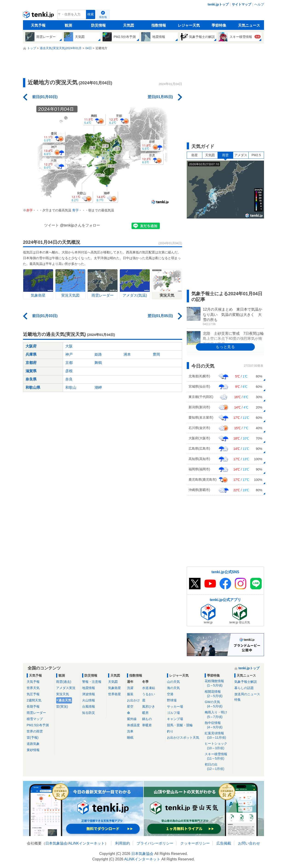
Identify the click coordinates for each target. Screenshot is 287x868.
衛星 (195, 155)
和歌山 (71, 387)
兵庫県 (31, 354)
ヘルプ (259, 4)
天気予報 (38, 25)
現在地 (103, 17)
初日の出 (218, 767)
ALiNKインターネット (87, 843)
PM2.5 (256, 155)
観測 (68, 25)
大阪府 (31, 346)
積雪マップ (35, 719)
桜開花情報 (218, 694)
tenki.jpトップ (218, 4)
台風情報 (89, 706)
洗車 (130, 731)
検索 (91, 14)
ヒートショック (218, 746)
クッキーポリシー (195, 843)
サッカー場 (175, 706)
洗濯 (130, 688)
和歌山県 (33, 387)
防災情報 (98, 25)
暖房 (145, 713)
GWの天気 (218, 704)
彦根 (69, 371)
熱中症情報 (218, 725)
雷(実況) (62, 706)
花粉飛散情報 (218, 683)
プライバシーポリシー (155, 843)
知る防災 (89, 713)
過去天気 (65, 700)
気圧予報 (33, 694)
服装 (130, 694)
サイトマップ (241, 4)
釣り (170, 731)
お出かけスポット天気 (183, 738)
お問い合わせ (249, 843)
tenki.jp (39, 16)
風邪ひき (149, 706)
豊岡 (156, 354)
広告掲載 (224, 843)
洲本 (127, 354)
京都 (69, 363)
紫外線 (132, 719)
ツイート (52, 225)
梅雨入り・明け (218, 715)
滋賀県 (31, 371)
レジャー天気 (189, 25)
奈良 (69, 379)
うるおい (149, 694)
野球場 (172, 700)
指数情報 (159, 25)
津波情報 (89, 694)
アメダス (241, 155)
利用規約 (123, 843)
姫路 (98, 354)
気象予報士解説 (246, 682)
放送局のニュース (247, 694)
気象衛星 (115, 688)
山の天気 (173, 682)
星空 (130, 706)
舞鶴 (98, 363)
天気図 (129, 25)
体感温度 (133, 725)
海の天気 (173, 688)
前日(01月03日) (45, 97)
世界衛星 (115, 694)
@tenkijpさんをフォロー (80, 225)
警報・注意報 (92, 682)
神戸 (69, 354)
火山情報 (89, 700)
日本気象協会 (56, 843)
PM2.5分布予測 (38, 725)
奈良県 (31, 379)
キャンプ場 (175, 719)
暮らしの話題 (244, 688)
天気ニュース (249, 25)
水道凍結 (149, 688)
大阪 (69, 346)
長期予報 (33, 706)
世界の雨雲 (35, 731)
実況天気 (63, 694)
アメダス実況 (66, 688)
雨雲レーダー (36, 713)
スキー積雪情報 (218, 756)
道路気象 (33, 744)
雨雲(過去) (64, 682)
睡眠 (130, 738)
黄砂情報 (33, 750)
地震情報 (89, 688)
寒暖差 (147, 725)
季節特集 (219, 25)
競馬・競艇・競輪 (180, 725)
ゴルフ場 (173, 713)
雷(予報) (33, 738)
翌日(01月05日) (160, 97)
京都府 (31, 363)
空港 (170, 694)
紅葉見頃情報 (218, 736)
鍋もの (147, 719)
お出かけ (133, 700)
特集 (238, 700)
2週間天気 (34, 700)
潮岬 (98, 387)
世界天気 (33, 688)
